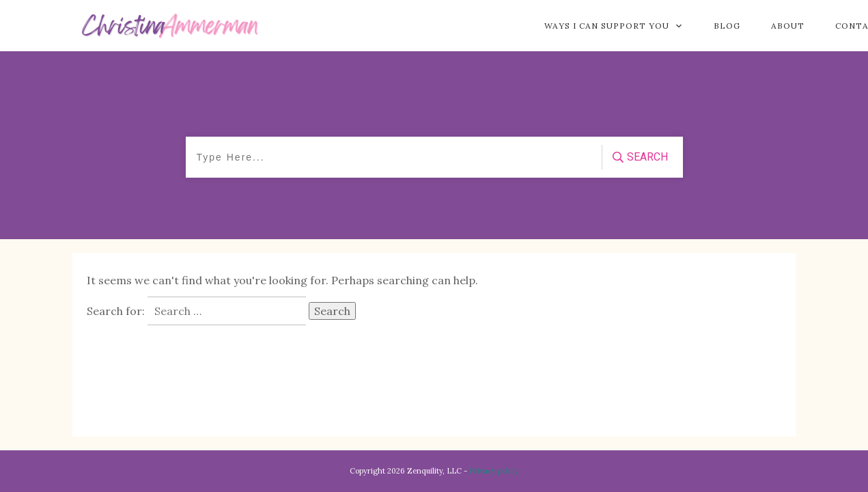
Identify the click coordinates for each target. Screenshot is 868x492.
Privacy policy (494, 471)
